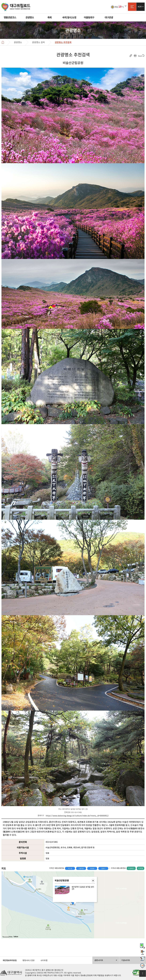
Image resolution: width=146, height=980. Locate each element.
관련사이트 (99, 960)
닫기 (93, 881)
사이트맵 (132, 7)
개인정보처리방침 (10, 960)
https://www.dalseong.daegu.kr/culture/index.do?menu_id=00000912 (77, 816)
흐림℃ (117, 7)
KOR (140, 7)
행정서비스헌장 (29, 960)
